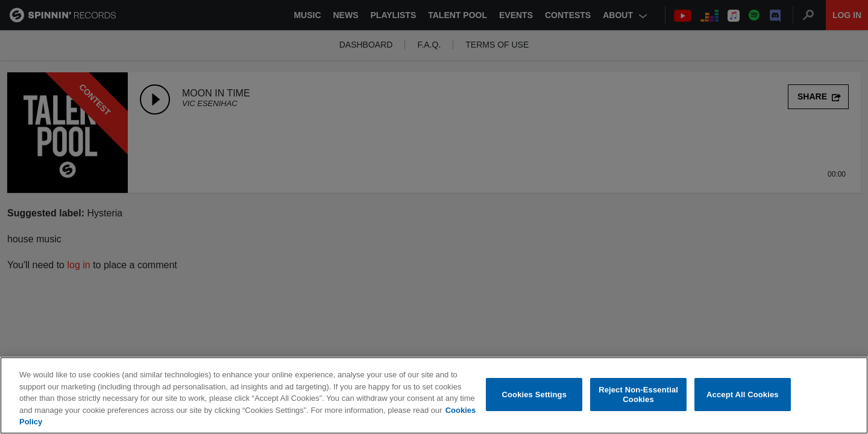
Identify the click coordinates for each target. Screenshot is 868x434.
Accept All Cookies (743, 395)
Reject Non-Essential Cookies (638, 395)
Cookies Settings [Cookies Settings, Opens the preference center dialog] (535, 395)
